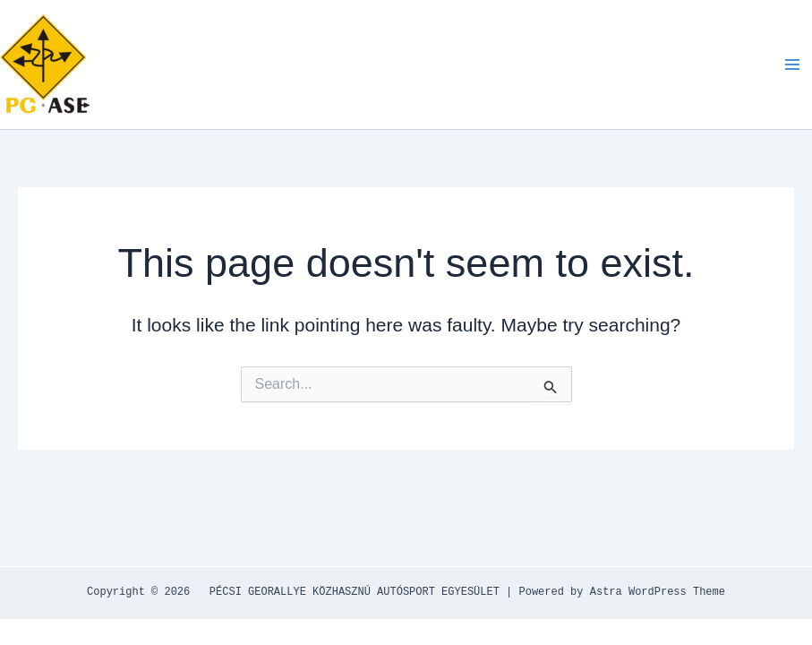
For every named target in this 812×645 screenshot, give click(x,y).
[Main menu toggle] (792, 64)
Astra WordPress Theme (658, 592)
